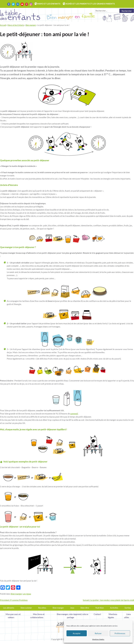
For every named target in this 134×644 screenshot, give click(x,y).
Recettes (42, 608)
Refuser (98, 633)
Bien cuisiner (26, 608)
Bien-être (85, 608)
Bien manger (31, 25)
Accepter (77, 633)
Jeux (72, 608)
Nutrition (100, 608)
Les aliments (9, 608)
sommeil (74, 414)
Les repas (27, 594)
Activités (114, 608)
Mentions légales (98, 639)
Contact (97, 614)
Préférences (120, 633)
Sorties (128, 608)
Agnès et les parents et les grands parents (90, 4)
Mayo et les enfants (49, 4)
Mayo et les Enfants (16, 25)
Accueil (3, 25)
